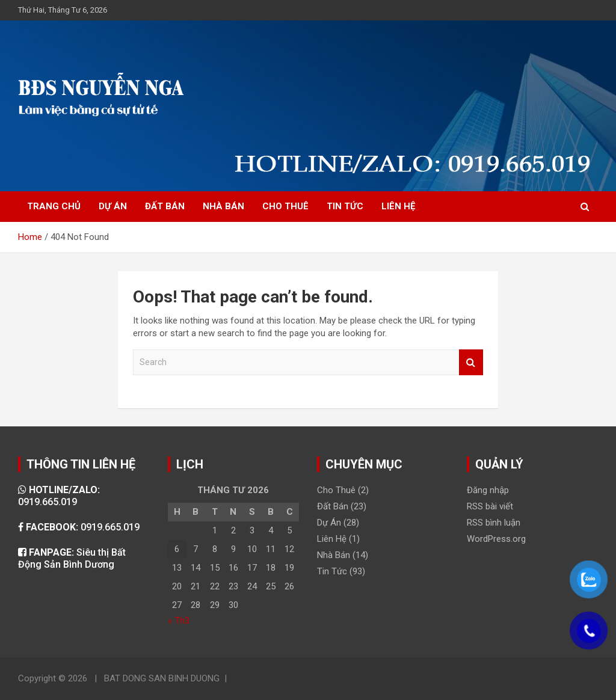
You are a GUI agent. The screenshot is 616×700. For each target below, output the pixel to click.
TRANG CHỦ (54, 206)
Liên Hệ (332, 539)
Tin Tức (332, 571)
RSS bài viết (490, 506)
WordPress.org (496, 539)
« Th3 (179, 621)
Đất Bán (333, 506)
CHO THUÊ (285, 206)
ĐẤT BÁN (165, 206)
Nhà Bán (334, 555)
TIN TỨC (345, 206)
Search (471, 362)
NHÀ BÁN (223, 206)
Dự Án (329, 523)
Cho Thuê (336, 490)
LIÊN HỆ (398, 206)
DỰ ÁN (113, 206)
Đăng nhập (488, 490)
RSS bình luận (494, 523)
